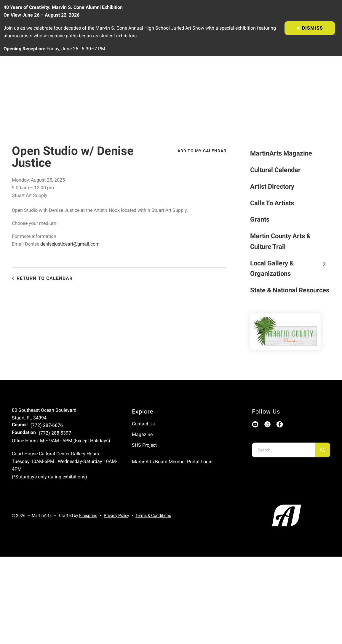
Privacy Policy (116, 515)
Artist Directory (272, 186)
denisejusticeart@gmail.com (70, 244)
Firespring (88, 515)
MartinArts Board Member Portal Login (172, 462)
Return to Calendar (45, 278)
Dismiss (310, 28)
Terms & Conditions (153, 515)
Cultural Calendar (275, 170)
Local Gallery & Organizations (290, 269)
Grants (260, 219)
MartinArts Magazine (281, 153)
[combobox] (284, 450)
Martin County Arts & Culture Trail (280, 241)
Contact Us (143, 424)
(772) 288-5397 (55, 433)
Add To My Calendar (202, 151)
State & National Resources (290, 290)
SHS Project (144, 445)
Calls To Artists (272, 203)
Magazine (142, 434)
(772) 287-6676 (47, 425)
